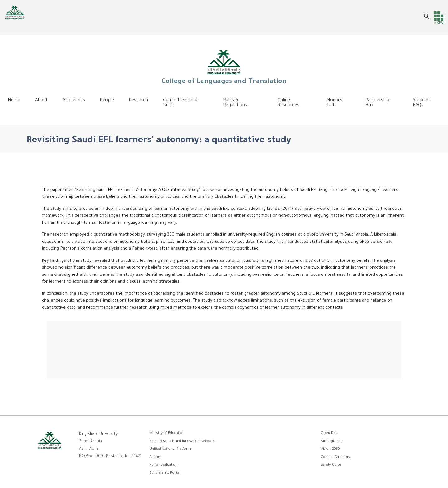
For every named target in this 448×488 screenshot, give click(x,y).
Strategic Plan (332, 442)
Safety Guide (331, 465)
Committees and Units (180, 103)
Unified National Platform (170, 449)
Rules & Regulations (235, 103)
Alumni (155, 457)
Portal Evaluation (163, 465)
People (107, 101)
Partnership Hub (377, 103)
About (41, 101)
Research (138, 101)
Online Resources (288, 103)
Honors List (335, 103)
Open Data (330, 433)
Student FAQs (421, 103)
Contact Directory (336, 457)
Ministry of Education (167, 433)
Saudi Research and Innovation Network (182, 442)
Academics (74, 101)
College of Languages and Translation (224, 67)
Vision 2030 (330, 449)
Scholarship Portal (165, 473)
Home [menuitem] (14, 101)
